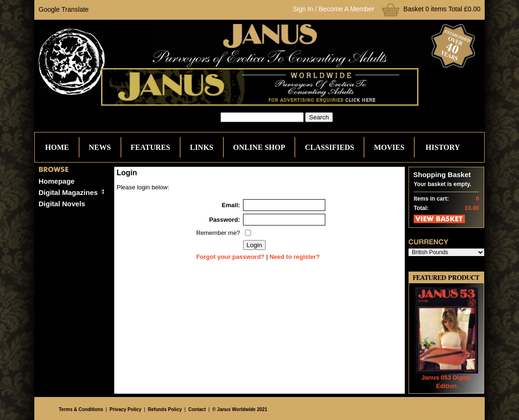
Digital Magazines (68, 192)
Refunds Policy (165, 409)
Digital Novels (62, 204)
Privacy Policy (126, 409)
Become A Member (346, 9)
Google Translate (64, 9)
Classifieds (329, 147)
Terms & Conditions (81, 409)
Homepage (57, 181)
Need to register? (295, 257)
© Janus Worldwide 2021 (240, 409)
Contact (197, 409)
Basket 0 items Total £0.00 (442, 9)
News (100, 147)
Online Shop (259, 147)
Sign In (303, 9)
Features (150, 147)
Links (202, 147)
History (443, 147)
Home (57, 147)
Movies (389, 147)
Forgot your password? (230, 257)
